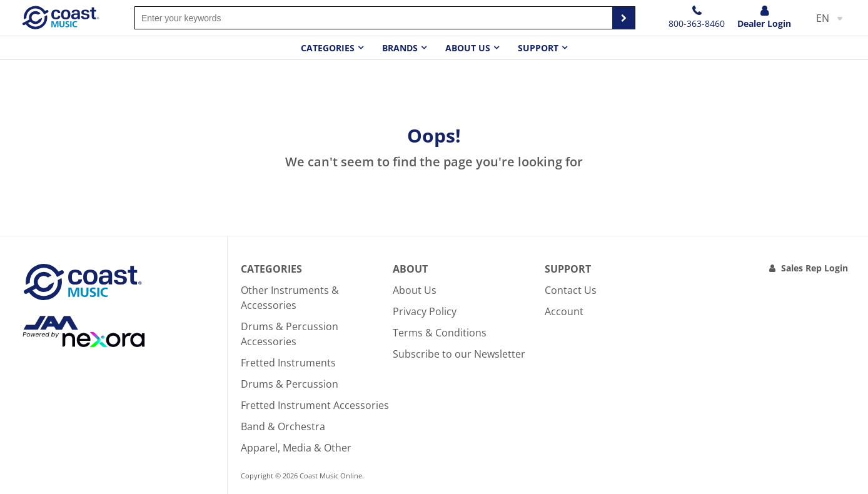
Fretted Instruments (288, 363)
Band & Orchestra (283, 426)
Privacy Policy (425, 311)
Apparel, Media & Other (296, 448)
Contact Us (571, 290)
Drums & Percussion (290, 384)
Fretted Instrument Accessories (315, 405)
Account (564, 311)
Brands (400, 48)
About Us (415, 290)
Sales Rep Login (815, 268)
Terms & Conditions (440, 333)
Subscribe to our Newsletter (459, 354)
